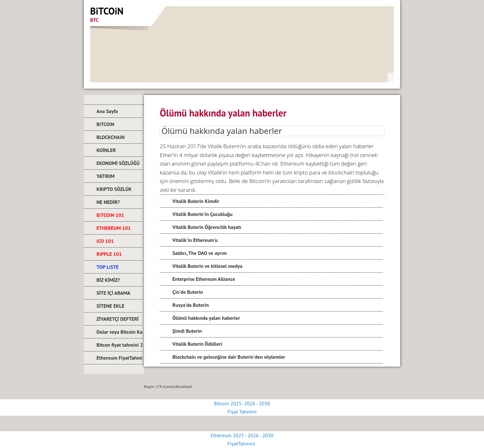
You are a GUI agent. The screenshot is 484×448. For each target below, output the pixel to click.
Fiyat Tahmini (242, 412)
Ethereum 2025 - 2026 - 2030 (242, 435)
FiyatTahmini (242, 444)
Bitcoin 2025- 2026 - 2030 (242, 403)
